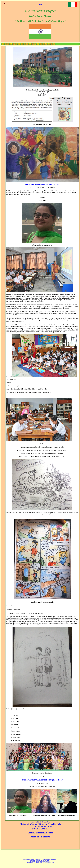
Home (40, 4)
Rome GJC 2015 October (40, 822)
